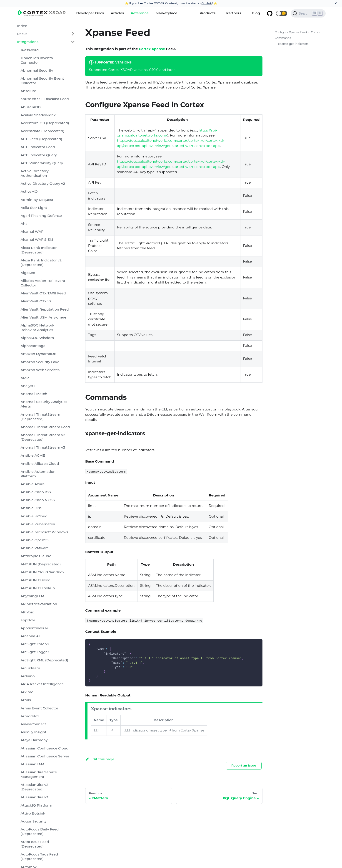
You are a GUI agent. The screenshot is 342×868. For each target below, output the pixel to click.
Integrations (28, 42)
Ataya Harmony (34, 740)
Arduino (27, 676)
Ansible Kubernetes (38, 524)
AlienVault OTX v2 (36, 301)
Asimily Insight (33, 732)
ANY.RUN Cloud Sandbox (42, 572)
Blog (256, 13)
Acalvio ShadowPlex (38, 115)
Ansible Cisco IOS (36, 492)
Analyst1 (27, 386)
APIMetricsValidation (39, 604)
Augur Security (34, 821)
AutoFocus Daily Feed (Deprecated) (40, 831)
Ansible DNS (31, 508)
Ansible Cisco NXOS (37, 500)
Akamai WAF (32, 232)
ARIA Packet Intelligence (42, 684)
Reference (140, 13)
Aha (24, 224)
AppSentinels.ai (34, 628)
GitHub (207, 3)
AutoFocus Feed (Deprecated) (35, 844)
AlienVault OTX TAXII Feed (43, 293)
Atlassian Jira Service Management (39, 774)
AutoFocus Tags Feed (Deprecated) (39, 857)
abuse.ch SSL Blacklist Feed (45, 99)
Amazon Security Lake (40, 362)
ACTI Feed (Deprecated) (41, 139)
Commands (283, 38)
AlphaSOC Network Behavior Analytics (37, 328)
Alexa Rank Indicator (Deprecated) (39, 250)
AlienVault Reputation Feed (45, 309)
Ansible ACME (33, 455)
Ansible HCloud (34, 516)
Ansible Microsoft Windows (44, 532)
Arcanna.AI (30, 636)
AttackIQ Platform (36, 805)
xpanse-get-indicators (293, 44)
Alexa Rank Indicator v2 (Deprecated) (41, 262)
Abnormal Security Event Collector (42, 81)
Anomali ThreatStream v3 (43, 447)
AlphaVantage (33, 346)
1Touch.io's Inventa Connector (37, 60)
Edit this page (100, 759)
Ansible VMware (35, 548)
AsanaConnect (33, 724)
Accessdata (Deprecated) (42, 131)
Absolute (28, 91)
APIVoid (27, 612)
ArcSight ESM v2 (35, 644)
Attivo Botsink (33, 813)
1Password (30, 50)
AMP (25, 378)
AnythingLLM (32, 596)
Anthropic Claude (36, 556)
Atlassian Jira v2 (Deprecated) (34, 787)
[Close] (336, 3)
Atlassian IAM (32, 764)
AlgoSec (28, 273)
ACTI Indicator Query (39, 155)
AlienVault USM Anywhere (43, 317)
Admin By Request (37, 200)
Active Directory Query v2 (43, 183)
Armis (26, 700)
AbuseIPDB (30, 107)
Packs (22, 34)
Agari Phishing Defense (41, 216)
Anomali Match (34, 394)
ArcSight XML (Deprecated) (44, 660)
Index (22, 26)
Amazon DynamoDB (38, 354)
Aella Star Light (34, 208)
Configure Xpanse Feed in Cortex (297, 32)
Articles (117, 13)
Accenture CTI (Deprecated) (45, 123)
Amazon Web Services (40, 370)
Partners (234, 13)
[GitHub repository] (270, 13)
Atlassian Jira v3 (34, 797)
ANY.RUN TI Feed (35, 580)
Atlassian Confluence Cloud (44, 748)
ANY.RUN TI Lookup (38, 588)
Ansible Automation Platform (38, 474)
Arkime (27, 692)
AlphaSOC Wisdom (37, 338)
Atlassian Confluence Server (45, 756)
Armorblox (30, 716)
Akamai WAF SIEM (37, 239)
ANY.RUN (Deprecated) (41, 564)
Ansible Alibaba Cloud (40, 464)
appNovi (28, 620)
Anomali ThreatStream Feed (45, 427)
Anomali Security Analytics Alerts (44, 404)
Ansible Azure (32, 484)
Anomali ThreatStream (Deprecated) (40, 417)
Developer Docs (90, 13)
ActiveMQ (29, 191)
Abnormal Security (37, 70)
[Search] (308, 13)
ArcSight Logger (35, 652)
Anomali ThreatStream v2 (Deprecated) (43, 437)
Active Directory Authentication (34, 173)
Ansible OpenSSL (35, 540)
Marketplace (166, 13)
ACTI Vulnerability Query (42, 163)
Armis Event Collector (39, 708)
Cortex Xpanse (152, 49)
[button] (282, 13)
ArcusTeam (30, 668)
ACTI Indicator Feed (38, 147)
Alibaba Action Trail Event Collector (43, 283)
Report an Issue (244, 765)
